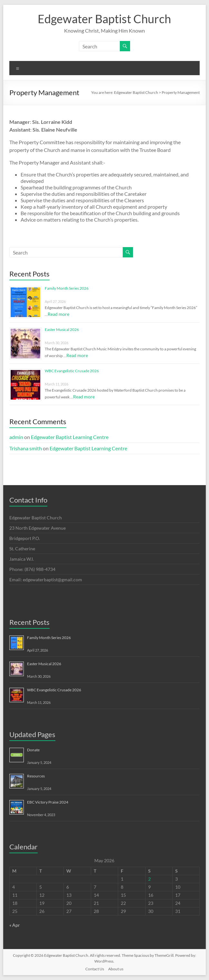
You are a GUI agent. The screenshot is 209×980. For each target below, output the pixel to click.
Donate (33, 750)
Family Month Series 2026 (67, 288)
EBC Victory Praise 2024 (48, 802)
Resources (36, 776)
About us (116, 969)
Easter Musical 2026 (62, 330)
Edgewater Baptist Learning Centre (70, 437)
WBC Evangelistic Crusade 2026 (72, 371)
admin (16, 437)
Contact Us (95, 969)
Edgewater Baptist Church (104, 19)
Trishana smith (26, 448)
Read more (58, 314)
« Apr (15, 925)
